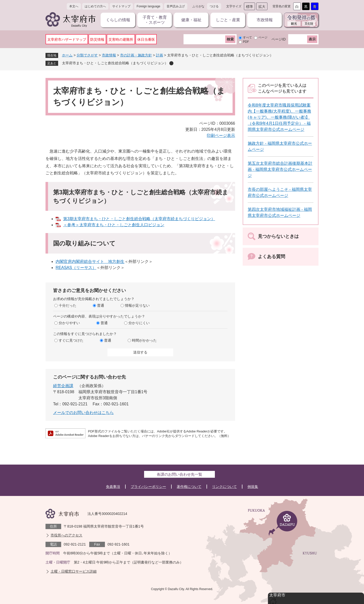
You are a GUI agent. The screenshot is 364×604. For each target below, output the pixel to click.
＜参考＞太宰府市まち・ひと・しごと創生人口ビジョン (114, 225)
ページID (279, 39)
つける (214, 6)
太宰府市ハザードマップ (67, 39)
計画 (160, 55)
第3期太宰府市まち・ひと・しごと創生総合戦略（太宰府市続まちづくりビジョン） (139, 219)
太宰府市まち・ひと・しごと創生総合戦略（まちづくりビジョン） (115, 63)
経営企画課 (63, 386)
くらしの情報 (118, 20)
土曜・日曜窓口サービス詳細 (74, 571)
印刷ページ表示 (221, 136)
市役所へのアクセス (66, 535)
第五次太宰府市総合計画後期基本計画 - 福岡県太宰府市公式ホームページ (280, 169)
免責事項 (113, 487)
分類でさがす (87, 55)
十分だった (67, 305)
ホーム (67, 55)
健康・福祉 (191, 20)
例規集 (253, 487)
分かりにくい (139, 323)
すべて (247, 37)
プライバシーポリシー (148, 487)
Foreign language (149, 6)
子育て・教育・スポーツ (155, 20)
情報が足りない (137, 305)
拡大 (262, 7)
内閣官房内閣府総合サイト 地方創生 (90, 262)
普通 (101, 305)
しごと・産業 (228, 20)
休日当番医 (146, 39)
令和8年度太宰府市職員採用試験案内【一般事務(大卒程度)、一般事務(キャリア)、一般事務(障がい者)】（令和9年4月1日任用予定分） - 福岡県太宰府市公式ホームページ (279, 117)
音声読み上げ (176, 6)
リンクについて (224, 487)
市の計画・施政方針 (136, 55)
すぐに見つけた (71, 340)
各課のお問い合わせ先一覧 (179, 474)
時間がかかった (144, 340)
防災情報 (97, 39)
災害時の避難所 (121, 39)
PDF (246, 42)
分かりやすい (69, 323)
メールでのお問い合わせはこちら (83, 413)
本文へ (74, 6)
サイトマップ (121, 6)
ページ (263, 37)
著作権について (189, 487)
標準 (249, 7)
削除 (171, 63)
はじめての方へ (95, 6)
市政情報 (265, 20)
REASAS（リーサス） (76, 268)
